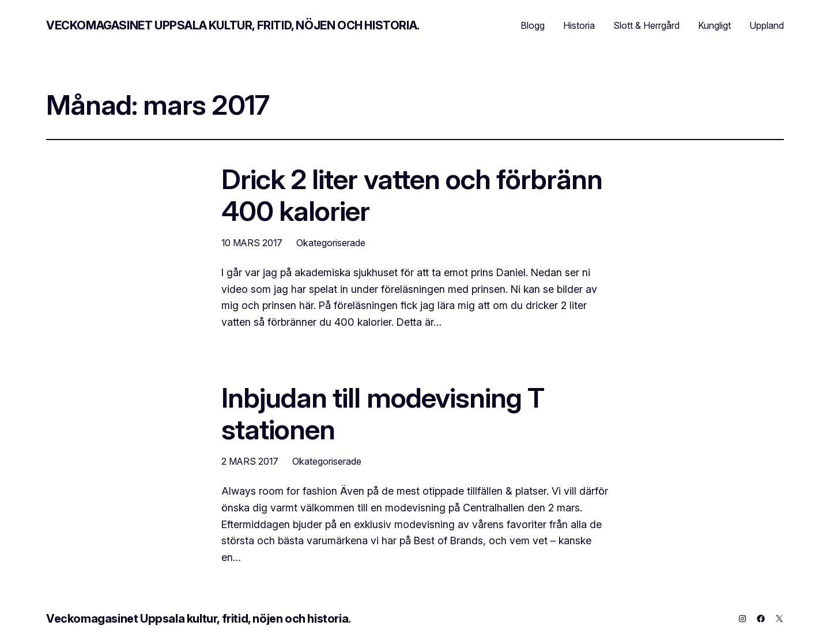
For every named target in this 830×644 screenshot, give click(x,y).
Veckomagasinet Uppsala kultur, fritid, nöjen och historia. (233, 25)
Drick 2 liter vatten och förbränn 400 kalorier (412, 195)
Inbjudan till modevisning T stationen (383, 413)
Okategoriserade (331, 243)
